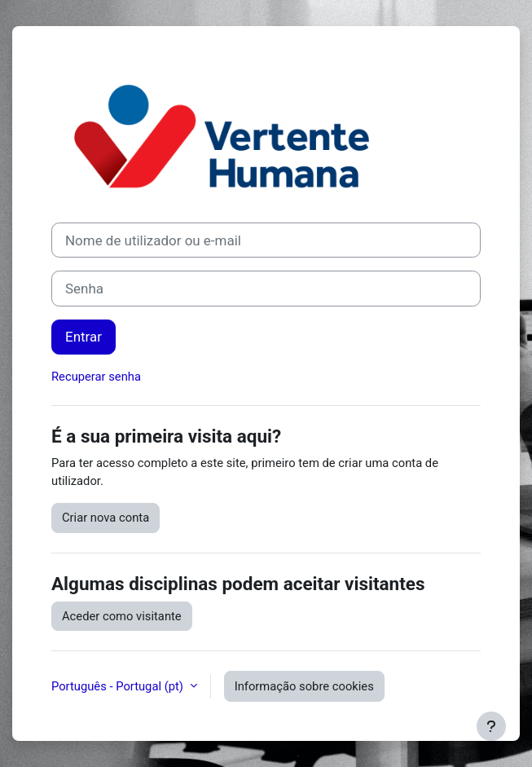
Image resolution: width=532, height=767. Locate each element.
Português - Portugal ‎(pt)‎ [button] (119, 686)
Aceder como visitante (122, 616)
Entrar (84, 337)
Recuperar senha (96, 377)
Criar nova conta (106, 518)
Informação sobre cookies (304, 686)
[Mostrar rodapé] (491, 726)
